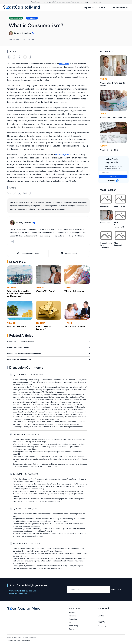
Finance (68, 288)
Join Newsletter (120, 8)
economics (64, 64)
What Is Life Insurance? (75, 291)
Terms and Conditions (24, 641)
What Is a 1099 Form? (45, 291)
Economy (12, 288)
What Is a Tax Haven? (17, 326)
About (100, 612)
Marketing (73, 619)
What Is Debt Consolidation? (113, 118)
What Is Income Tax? (109, 150)
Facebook (102, 626)
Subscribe (113, 176)
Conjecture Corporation (29, 638)
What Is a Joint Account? (76, 326)
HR (70, 622)
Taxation (40, 288)
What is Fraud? (119, 207)
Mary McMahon (24, 33)
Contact (101, 616)
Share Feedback (69, 253)
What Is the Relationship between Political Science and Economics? (19, 294)
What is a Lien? (105, 207)
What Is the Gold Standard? (43, 328)
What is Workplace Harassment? (119, 225)
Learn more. (98, 2)
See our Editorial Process (28, 253)
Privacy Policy (11, 641)
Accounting (73, 626)
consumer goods (63, 154)
